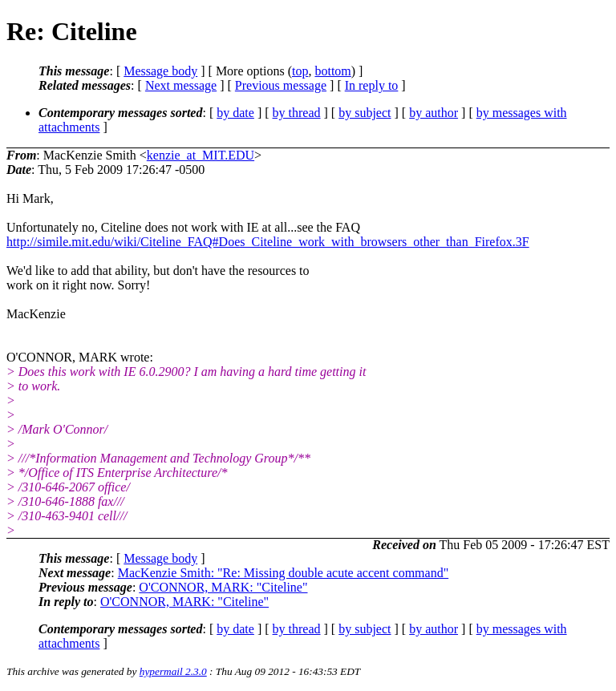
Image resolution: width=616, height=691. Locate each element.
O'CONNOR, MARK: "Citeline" (223, 587)
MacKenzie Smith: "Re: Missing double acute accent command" (284, 573)
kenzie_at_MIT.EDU (201, 155)
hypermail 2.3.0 (173, 671)
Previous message (281, 85)
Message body (160, 71)
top (300, 71)
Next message (181, 85)
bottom (332, 71)
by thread (297, 113)
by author (434, 113)
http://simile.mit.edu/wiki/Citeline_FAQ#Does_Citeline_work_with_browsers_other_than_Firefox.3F (268, 242)
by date (235, 113)
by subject (365, 113)
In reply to (372, 85)
